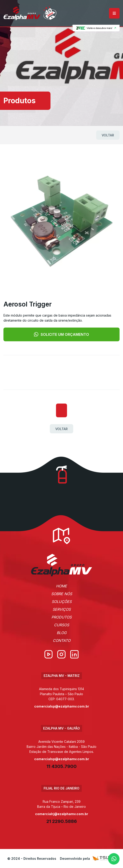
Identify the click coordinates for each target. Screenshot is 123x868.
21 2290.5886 (62, 821)
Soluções (62, 602)
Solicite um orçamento (61, 334)
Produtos (61, 617)
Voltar (108, 135)
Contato (62, 640)
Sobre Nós (62, 594)
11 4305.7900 (62, 766)
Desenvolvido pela (88, 859)
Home (61, 586)
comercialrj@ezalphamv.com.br (62, 814)
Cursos (61, 625)
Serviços (62, 609)
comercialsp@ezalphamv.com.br (62, 706)
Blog (62, 633)
